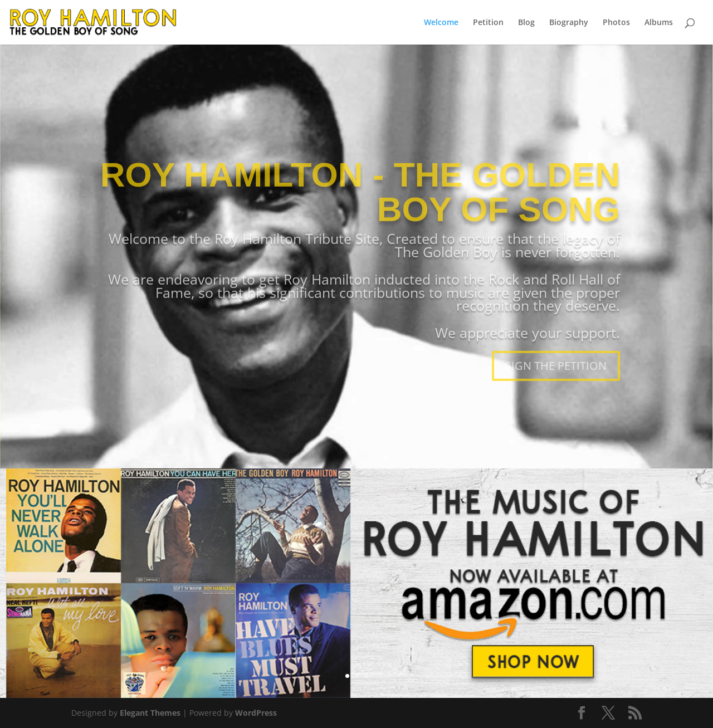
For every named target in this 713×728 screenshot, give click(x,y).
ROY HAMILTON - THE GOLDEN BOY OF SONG (360, 218)
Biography (569, 23)
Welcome (441, 23)
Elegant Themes (150, 713)
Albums (659, 23)
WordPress (256, 713)
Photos (616, 23)
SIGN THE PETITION (556, 391)
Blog (526, 23)
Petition (488, 23)
